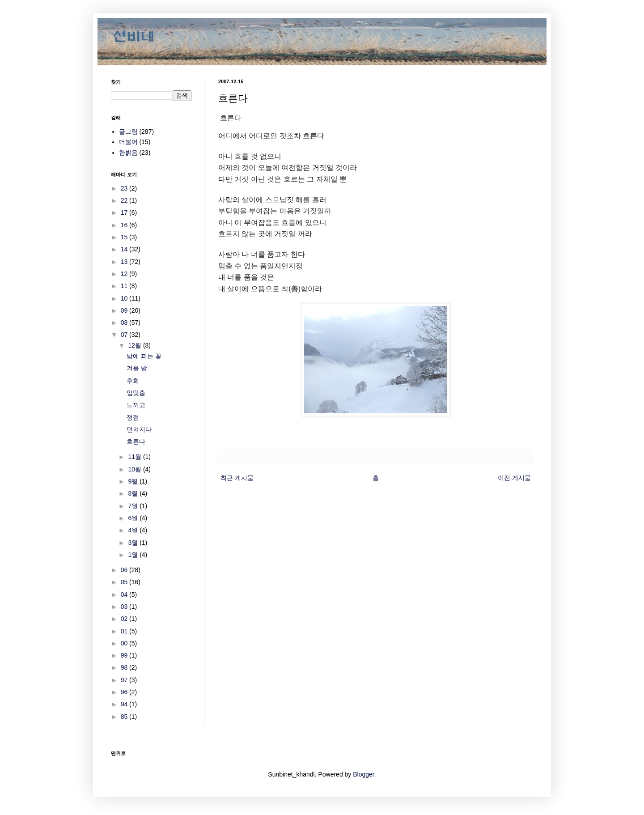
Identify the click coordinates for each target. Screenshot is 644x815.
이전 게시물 (514, 478)
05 (125, 582)
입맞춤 (136, 393)
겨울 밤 (137, 368)
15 (125, 237)
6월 (134, 518)
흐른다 (136, 441)
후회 (133, 381)
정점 (133, 417)
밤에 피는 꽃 (144, 356)
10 (125, 298)
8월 (134, 493)
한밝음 (128, 153)
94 (125, 704)
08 (125, 323)
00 (125, 643)
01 (125, 631)
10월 (135, 469)
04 (125, 594)
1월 (134, 555)
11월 (135, 457)
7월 (134, 506)
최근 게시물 (237, 478)
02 (125, 619)
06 (125, 570)
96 (125, 692)
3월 (134, 543)
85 (125, 717)
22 (125, 200)
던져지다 (139, 429)
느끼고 (136, 405)
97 (125, 680)
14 (125, 249)
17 (125, 212)
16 (125, 225)
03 (125, 607)
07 (125, 335)
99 (125, 655)
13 (125, 262)
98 (125, 667)
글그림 (128, 132)
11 (125, 286)
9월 (134, 481)
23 (125, 188)
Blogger (363, 774)
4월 (134, 530)
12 (125, 274)
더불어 (128, 142)
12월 (135, 345)
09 (125, 310)
